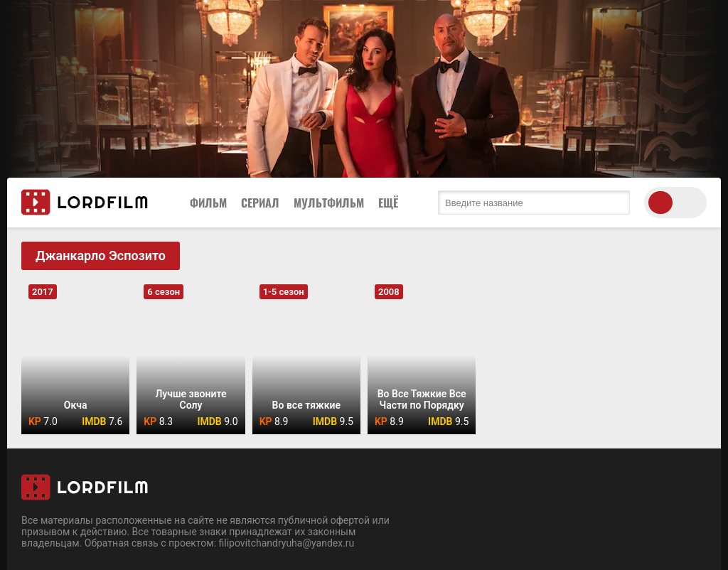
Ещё (388, 203)
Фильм (208, 203)
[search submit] (616, 203)
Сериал (260, 203)
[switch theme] (675, 203)
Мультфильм (329, 203)
